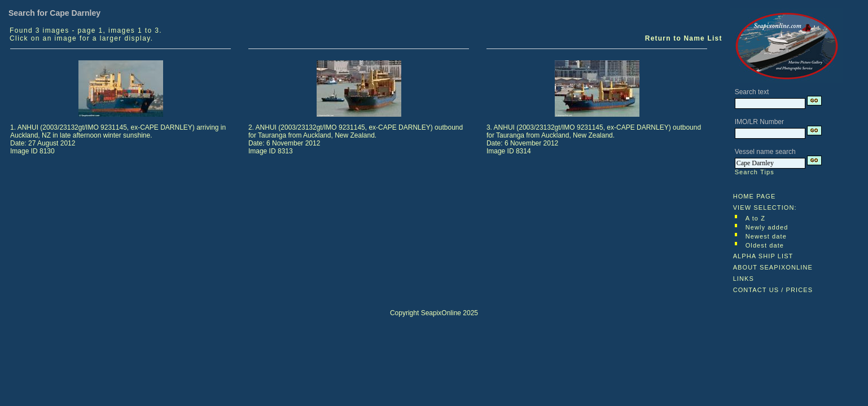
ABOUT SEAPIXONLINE (773, 267)
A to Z (755, 218)
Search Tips (755, 172)
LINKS (744, 279)
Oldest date (765, 245)
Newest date (766, 236)
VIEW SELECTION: (765, 208)
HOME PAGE (755, 196)
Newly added (767, 227)
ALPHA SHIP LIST (763, 256)
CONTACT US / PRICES (773, 290)
